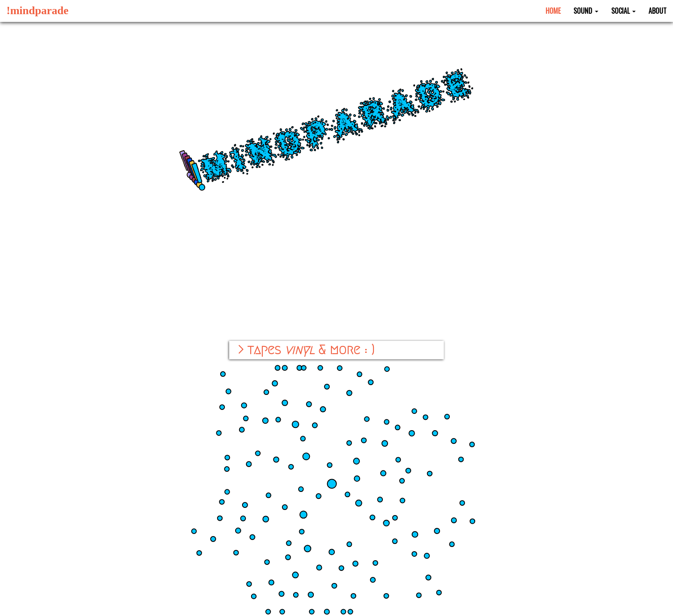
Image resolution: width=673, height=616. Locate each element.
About (658, 11)
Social (623, 11)
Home (553, 11)
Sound (586, 11)
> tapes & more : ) (306, 350)
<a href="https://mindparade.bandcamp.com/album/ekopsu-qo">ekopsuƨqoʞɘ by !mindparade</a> (337, 300)
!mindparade (37, 11)
